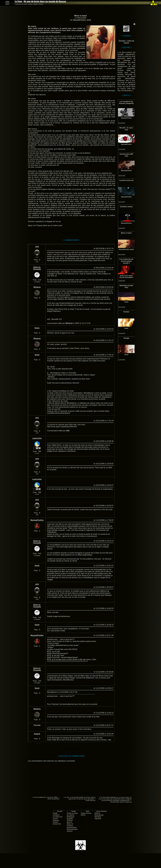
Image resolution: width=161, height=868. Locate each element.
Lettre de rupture (129, 42)
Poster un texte (72, 813)
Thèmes (70, 820)
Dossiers (122, 41)
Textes (74, 811)
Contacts (56, 815)
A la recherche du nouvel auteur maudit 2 (126, 261)
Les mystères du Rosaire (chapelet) (126, 102)
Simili (89, 20)
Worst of (70, 824)
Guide (55, 813)
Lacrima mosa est (126, 180)
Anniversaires (72, 828)
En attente (71, 815)
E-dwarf (130, 276)
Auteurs (70, 831)
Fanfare (126, 312)
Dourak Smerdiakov (126, 277)
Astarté (37, 734)
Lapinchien (37, 438)
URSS (83, 815)
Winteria (37, 287)
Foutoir (56, 822)
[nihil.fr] (97, 813)
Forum (55, 819)
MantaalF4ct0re (79, 20)
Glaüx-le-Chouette (37, 268)
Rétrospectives (72, 829)
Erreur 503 (57, 824)
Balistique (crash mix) (126, 286)
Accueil (60, 811)
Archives (70, 826)
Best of (69, 822)
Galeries (56, 820)
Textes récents (86, 813)
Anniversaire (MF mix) (126, 155)
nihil (126, 276)
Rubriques (71, 817)
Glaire (37, 328)
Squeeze (98, 819)
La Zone (40, 2)
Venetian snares (126, 207)
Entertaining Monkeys (99, 816)
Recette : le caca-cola (126, 129)
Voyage (126, 338)
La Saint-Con (58, 817)
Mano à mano (80, 16)
